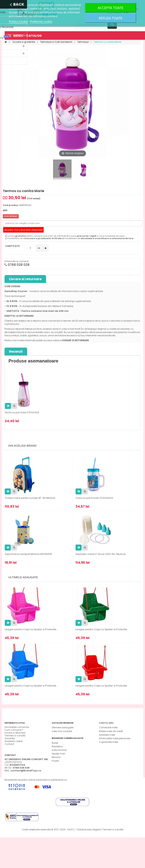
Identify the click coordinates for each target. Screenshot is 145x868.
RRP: (5, 210)
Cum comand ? (14, 730)
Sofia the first (59, 762)
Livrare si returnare (25, 279)
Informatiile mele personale (115, 738)
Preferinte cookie (41, 21)
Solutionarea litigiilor (89, 860)
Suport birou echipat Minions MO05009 (28, 554)
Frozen (55, 773)
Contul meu (106, 723)
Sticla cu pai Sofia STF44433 (22, 413)
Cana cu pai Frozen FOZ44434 (94, 498)
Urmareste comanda (17, 727)
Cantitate (12, 246)
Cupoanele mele (108, 742)
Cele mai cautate (62, 731)
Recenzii (16, 352)
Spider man (59, 766)
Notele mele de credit (111, 731)
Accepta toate (111, 8)
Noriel (55, 755)
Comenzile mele (108, 727)
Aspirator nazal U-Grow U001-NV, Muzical (101, 554)
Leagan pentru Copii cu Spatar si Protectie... (31, 629)
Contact (9, 744)
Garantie (10, 738)
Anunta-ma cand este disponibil (23, 230)
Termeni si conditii (15, 736)
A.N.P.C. (71, 860)
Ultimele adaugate (63, 727)
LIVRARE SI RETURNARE (75, 340)
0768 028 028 (17, 265)
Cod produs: (11, 205)
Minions (56, 770)
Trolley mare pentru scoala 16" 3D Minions (30, 498)
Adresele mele (107, 735)
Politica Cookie (18, 21)
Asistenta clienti (14, 741)
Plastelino (57, 759)
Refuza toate (111, 18)
